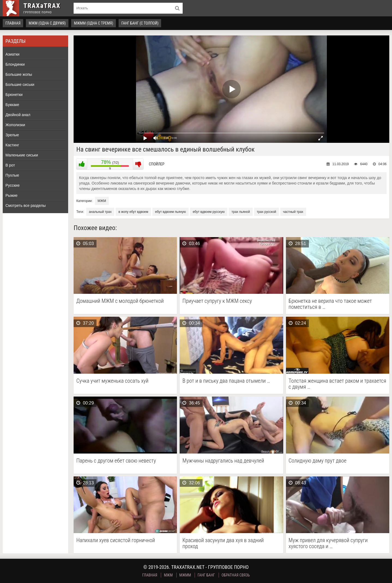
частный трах (293, 212)
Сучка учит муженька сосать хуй (112, 381)
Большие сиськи (20, 84)
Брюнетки (14, 95)
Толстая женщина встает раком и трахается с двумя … (337, 384)
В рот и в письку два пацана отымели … (226, 381)
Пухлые (12, 175)
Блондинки (15, 64)
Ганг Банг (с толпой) (140, 23)
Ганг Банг (206, 575)
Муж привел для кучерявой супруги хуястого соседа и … (328, 543)
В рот (10, 165)
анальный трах (100, 212)
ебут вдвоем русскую (209, 212)
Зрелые (12, 135)
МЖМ (102, 201)
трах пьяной (241, 212)
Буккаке (12, 105)
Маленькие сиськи (22, 155)
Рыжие (11, 195)
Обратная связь (236, 575)
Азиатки (12, 54)
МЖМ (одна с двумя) (47, 23)
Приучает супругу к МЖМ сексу (217, 301)
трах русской (266, 212)
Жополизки (15, 125)
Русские (13, 185)
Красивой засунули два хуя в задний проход (223, 543)
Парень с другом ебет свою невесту (116, 461)
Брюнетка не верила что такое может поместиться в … (330, 304)
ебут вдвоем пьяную (171, 212)
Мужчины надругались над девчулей (223, 461)
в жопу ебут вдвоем (133, 212)
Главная (13, 23)
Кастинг (12, 145)
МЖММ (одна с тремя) (94, 23)
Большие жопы (19, 74)
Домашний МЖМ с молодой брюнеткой (120, 301)
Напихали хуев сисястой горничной (116, 540)
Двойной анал (18, 115)
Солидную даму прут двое (318, 461)
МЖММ (185, 575)
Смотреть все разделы (26, 206)
